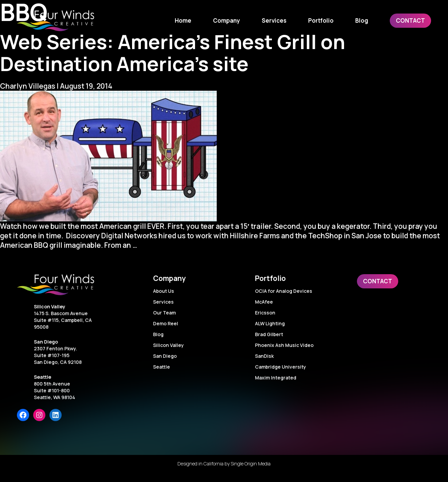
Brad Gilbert (269, 334)
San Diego (46, 342)
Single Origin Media (251, 464)
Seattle (42, 377)
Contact (378, 281)
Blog (158, 334)
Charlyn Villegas (28, 86)
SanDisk (264, 356)
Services (163, 302)
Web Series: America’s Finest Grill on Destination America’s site (173, 52)
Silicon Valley (50, 306)
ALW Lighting (270, 323)
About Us (164, 291)
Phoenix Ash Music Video (284, 345)
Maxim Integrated (276, 378)
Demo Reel (166, 323)
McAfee (264, 302)
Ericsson (265, 313)
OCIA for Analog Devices (284, 291)
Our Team (164, 313)
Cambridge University (281, 367)
